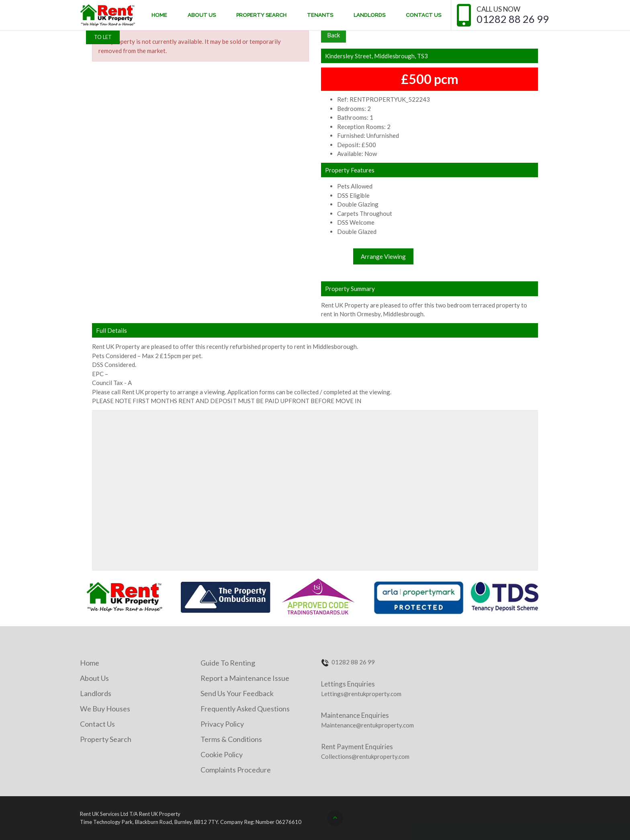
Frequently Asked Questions (245, 709)
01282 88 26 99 (513, 19)
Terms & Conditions (231, 739)
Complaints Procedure (236, 770)
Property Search (261, 15)
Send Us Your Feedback (237, 693)
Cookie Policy (222, 754)
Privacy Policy (222, 724)
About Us (202, 15)
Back (333, 35)
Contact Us (423, 15)
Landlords (369, 15)
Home (159, 15)
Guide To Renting (228, 663)
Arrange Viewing (383, 256)
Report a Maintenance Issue (245, 678)
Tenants (320, 15)
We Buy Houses (105, 709)
